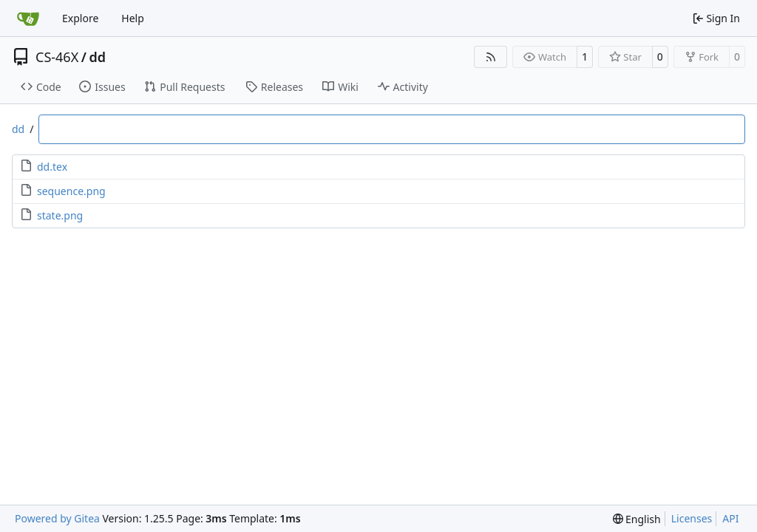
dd (97, 57)
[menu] (637, 519)
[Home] (28, 18)
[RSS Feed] (491, 57)
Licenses (692, 518)
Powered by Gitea (57, 518)
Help (133, 18)
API (730, 518)
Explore (80, 18)
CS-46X (57, 57)
